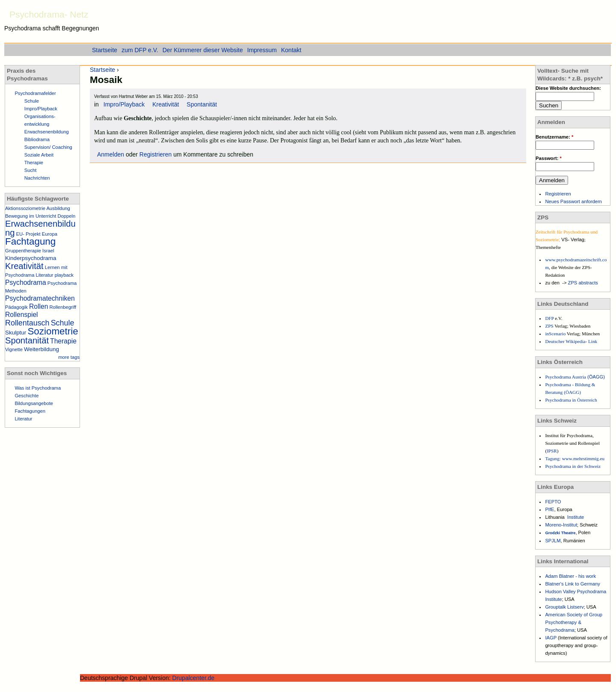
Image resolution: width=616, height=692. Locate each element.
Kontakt (291, 50)
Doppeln (67, 216)
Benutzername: (554, 137)
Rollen (38, 306)
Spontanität (202, 104)
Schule (32, 101)
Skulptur (16, 333)
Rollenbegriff (63, 307)
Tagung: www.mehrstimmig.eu (575, 458)
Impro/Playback (124, 104)
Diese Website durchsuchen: (568, 88)
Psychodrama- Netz (49, 14)
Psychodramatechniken (40, 298)
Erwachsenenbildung (47, 132)
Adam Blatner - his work (570, 576)
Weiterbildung (41, 349)
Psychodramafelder (35, 93)
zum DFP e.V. (140, 50)
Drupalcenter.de (194, 678)
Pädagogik (16, 307)
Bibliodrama (37, 139)
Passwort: (549, 158)
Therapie (34, 163)
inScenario (556, 334)
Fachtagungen (30, 411)
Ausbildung (58, 208)
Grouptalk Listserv (564, 607)
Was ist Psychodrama (38, 388)
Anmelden (111, 154)
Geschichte (27, 396)
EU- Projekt (28, 234)
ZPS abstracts (583, 283)
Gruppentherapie (23, 251)
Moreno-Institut (561, 525)
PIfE (549, 509)
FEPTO (553, 502)
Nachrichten (37, 178)
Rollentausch (27, 323)
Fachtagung (30, 241)
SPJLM (553, 541)
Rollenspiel (22, 315)
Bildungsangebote (34, 403)
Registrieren (155, 154)
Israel (48, 251)
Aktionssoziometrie (25, 208)
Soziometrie (53, 331)
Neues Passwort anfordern (573, 201)
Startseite (102, 70)
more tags (69, 357)
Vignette (14, 349)
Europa (50, 234)
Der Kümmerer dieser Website (203, 50)
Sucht (31, 170)
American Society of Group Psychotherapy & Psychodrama (574, 622)
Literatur (45, 275)
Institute (576, 517)
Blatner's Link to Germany (572, 584)
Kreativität (166, 104)
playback (64, 275)
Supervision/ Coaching (48, 147)
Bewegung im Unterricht (31, 216)
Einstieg (603, 12)
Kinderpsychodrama (31, 258)
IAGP (551, 638)
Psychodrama (26, 282)
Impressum (262, 50)
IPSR (552, 451)
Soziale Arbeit (39, 155)
